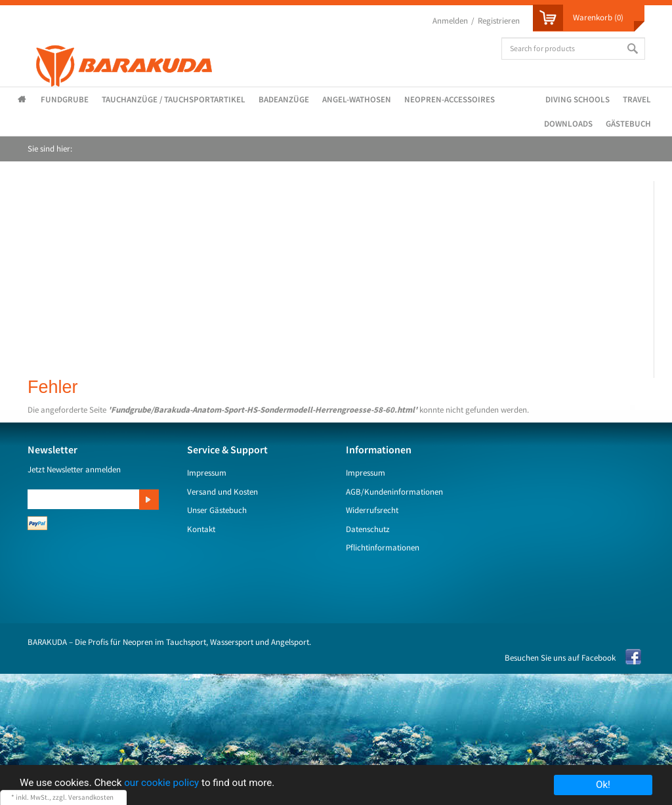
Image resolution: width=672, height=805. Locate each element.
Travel (637, 99)
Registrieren (499, 21)
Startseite (24, 100)
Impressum (207, 473)
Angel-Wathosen (357, 99)
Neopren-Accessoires (450, 99)
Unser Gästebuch (217, 510)
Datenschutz (368, 529)
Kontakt (201, 529)
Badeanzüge (284, 99)
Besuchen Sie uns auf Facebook (560, 658)
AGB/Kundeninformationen (394, 492)
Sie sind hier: (50, 149)
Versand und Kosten (222, 492)
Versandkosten (91, 797)
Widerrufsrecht (372, 510)
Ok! (603, 785)
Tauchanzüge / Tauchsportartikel (174, 99)
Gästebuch (628, 124)
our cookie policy (161, 783)
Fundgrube (65, 99)
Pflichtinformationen (383, 547)
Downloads (568, 124)
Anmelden (450, 21)
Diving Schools (577, 99)
